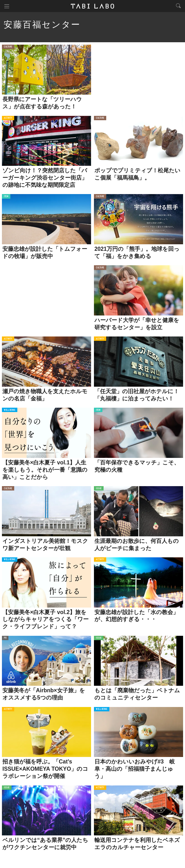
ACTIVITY (8, 118)
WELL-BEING (10, 410)
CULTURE (8, 47)
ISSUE (99, 489)
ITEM (6, 197)
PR (5, 638)
